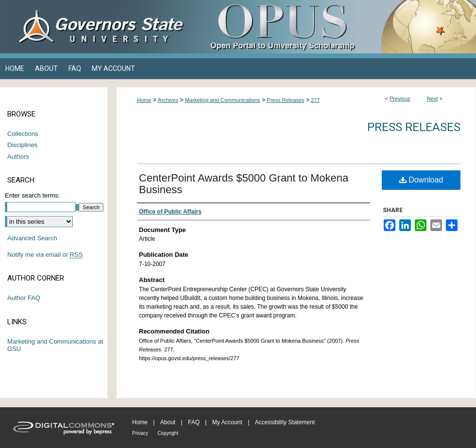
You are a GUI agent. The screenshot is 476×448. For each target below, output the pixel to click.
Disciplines (22, 145)
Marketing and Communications (223, 100)
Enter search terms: (32, 195)
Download (421, 180)
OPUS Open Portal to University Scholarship (335, 27)
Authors (18, 157)
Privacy (140, 433)
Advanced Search (32, 238)
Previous (400, 99)
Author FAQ (24, 298)
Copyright (168, 433)
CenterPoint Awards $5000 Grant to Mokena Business (244, 184)
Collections (23, 134)
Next (433, 99)
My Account (227, 422)
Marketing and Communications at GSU (55, 345)
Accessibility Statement (285, 422)
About (168, 422)
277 (315, 100)
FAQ (194, 422)
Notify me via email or (45, 255)
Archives (168, 100)
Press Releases (285, 100)
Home (144, 100)
